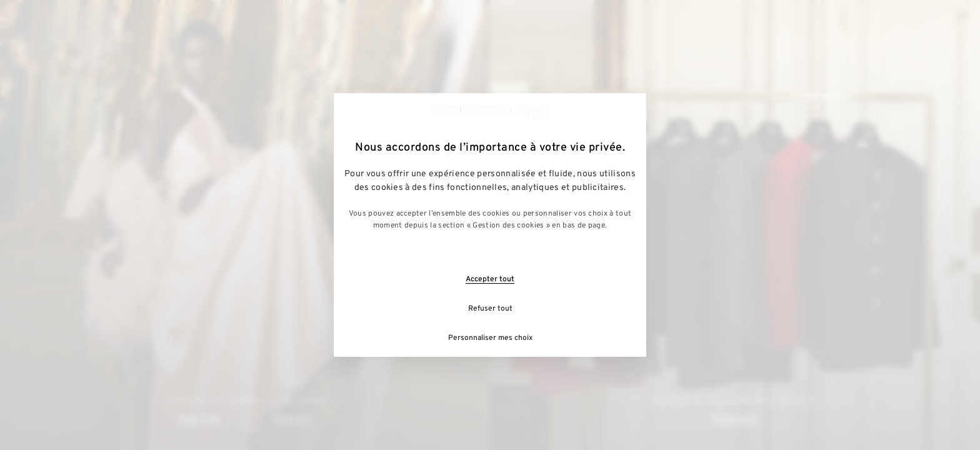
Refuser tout (490, 309)
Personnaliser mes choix (490, 338)
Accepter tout (490, 279)
